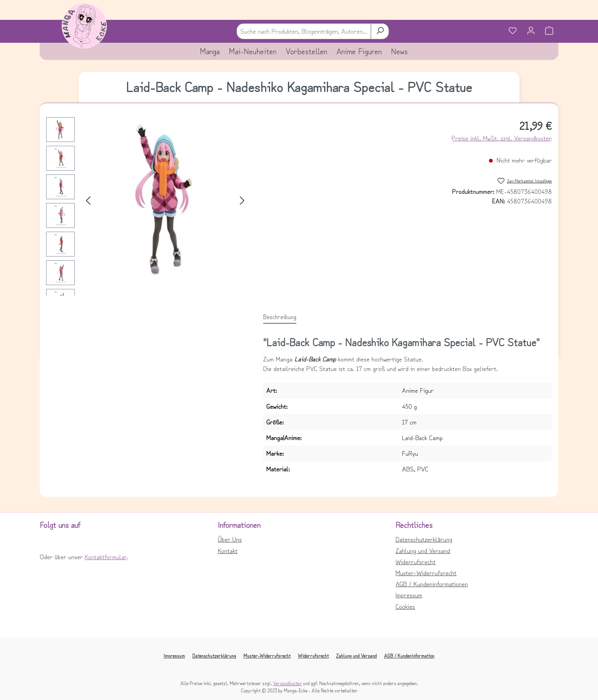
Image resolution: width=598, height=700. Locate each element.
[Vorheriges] (88, 199)
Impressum (409, 595)
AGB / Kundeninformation (409, 656)
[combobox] (304, 31)
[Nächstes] (242, 199)
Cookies (405, 606)
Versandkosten (287, 683)
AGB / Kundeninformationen (432, 584)
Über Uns (230, 539)
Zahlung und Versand (423, 550)
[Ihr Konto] (531, 31)
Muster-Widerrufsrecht (426, 573)
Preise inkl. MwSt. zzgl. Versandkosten (502, 138)
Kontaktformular (106, 556)
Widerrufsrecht (416, 561)
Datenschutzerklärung (424, 539)
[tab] (280, 317)
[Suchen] (380, 31)
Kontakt (228, 550)
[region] (147, 232)
